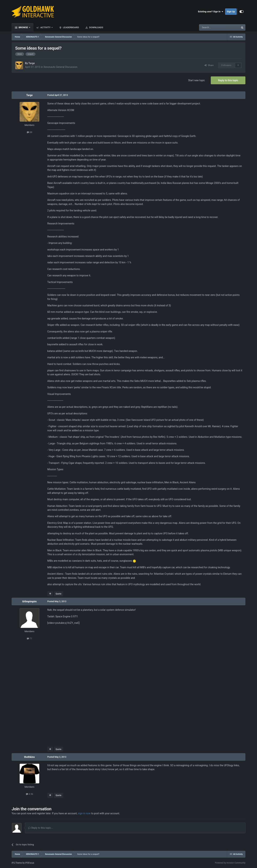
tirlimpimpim (30, 601)
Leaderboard (71, 27)
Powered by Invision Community (230, 863)
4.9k (30, 794)
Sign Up (231, 12)
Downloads (96, 27)
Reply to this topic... (41, 828)
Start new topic (196, 80)
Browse (23, 27)
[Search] (211, 27)
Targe (32, 63)
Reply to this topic (228, 80)
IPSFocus (30, 863)
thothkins (29, 757)
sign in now (84, 813)
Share (209, 65)
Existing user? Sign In (211, 12)
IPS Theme (17, 863)
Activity (46, 27)
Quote (58, 594)
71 (30, 639)
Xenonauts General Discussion (61, 67)
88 (30, 132)
